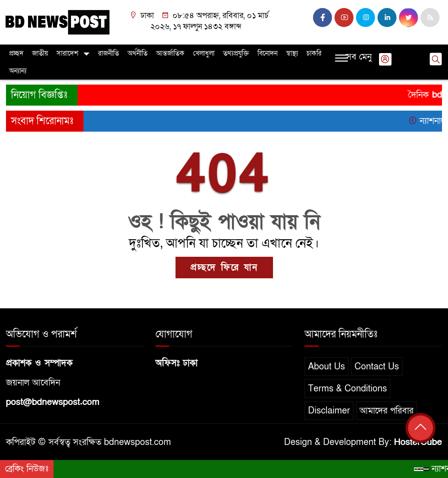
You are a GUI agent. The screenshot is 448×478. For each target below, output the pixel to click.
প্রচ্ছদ (16, 53)
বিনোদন (267, 53)
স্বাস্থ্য (292, 53)
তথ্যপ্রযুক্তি (236, 53)
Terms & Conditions (347, 389)
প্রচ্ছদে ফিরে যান (224, 268)
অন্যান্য (18, 71)
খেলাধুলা (204, 53)
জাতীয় (40, 53)
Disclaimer (329, 411)
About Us (326, 367)
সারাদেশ (67, 53)
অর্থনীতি (137, 53)
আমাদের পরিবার (386, 411)
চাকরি (314, 53)
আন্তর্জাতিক (170, 53)
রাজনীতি (108, 53)
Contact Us (377, 367)
